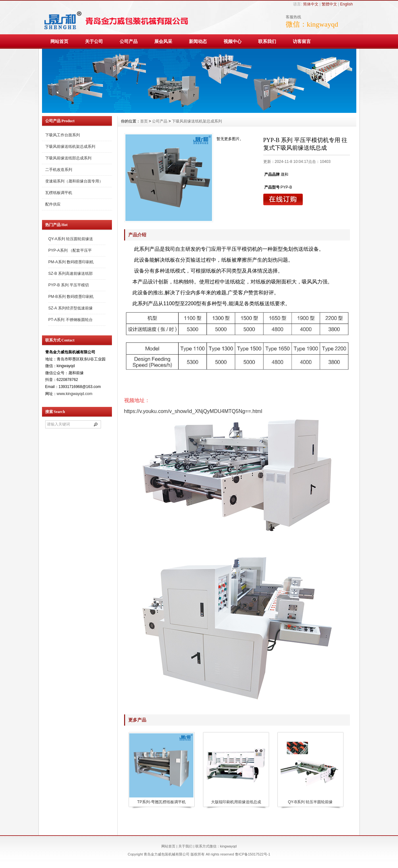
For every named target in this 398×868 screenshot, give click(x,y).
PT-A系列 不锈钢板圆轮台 (71, 320)
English (346, 4)
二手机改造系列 (59, 170)
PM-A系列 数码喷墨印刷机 (71, 262)
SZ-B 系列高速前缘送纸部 (71, 274)
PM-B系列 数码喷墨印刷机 (71, 297)
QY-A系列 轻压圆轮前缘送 (71, 239)
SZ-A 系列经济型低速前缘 (71, 308)
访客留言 (302, 41)
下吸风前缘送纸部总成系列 (68, 158)
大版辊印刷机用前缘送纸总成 (236, 802)
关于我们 (185, 846)
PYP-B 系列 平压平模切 (69, 285)
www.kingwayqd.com (75, 394)
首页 (144, 121)
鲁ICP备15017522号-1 (253, 854)
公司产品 (129, 41)
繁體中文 (329, 4)
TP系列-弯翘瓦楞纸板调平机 (161, 802)
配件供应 (53, 204)
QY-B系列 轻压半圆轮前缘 (310, 802)
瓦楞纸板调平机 (59, 193)
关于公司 (94, 41)
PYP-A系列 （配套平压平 (70, 250)
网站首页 (59, 41)
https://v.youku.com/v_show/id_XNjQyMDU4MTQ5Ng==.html (193, 411)
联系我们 (267, 41)
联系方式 (202, 846)
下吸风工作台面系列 (63, 135)
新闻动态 (198, 41)
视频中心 (233, 41)
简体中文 (311, 4)
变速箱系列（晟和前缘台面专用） (74, 181)
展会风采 (163, 41)
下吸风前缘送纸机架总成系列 (70, 147)
